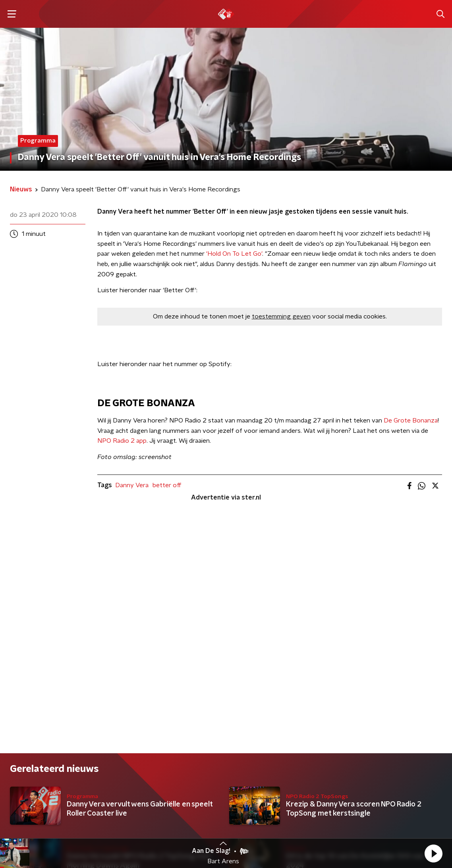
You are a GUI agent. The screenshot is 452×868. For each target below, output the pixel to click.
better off (167, 485)
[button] (433, 853)
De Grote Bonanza (411, 420)
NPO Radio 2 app (122, 441)
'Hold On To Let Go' (234, 254)
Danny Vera (132, 485)
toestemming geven (281, 316)
